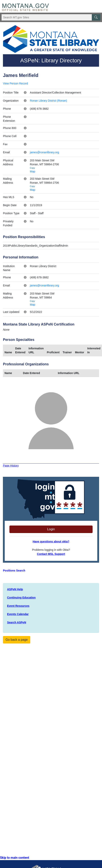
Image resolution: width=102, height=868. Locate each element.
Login (51, 529)
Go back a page (17, 640)
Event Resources (18, 606)
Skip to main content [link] (15, 858)
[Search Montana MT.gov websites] (51, 17)
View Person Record (15, 83)
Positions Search (14, 571)
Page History (11, 466)
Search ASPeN (17, 622)
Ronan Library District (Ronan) (48, 101)
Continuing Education (21, 598)
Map (33, 171)
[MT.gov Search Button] (96, 17)
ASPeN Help (15, 589)
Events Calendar (18, 614)
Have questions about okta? (51, 542)
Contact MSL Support (51, 554)
